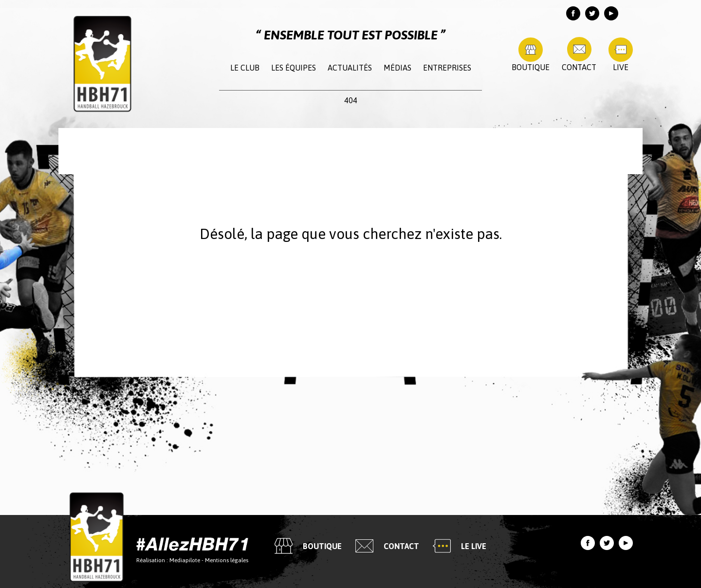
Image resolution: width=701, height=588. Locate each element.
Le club (245, 68)
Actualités (350, 68)
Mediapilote (185, 560)
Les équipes (294, 68)
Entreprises (447, 68)
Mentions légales (227, 560)
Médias (397, 68)
